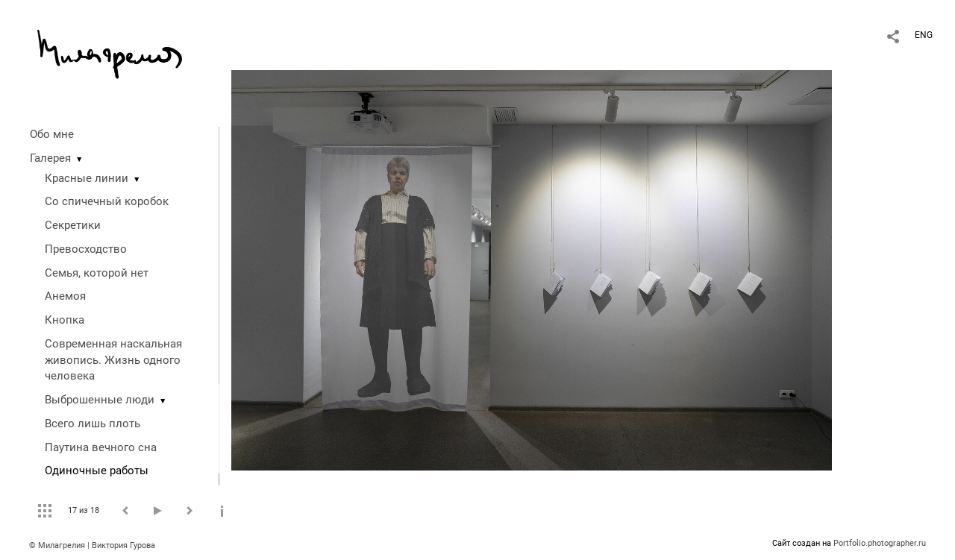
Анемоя (65, 296)
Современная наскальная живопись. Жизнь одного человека (113, 360)
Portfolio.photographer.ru (880, 543)
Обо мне (52, 134)
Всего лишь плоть (93, 424)
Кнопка (65, 320)
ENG (924, 35)
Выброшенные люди (100, 400)
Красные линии (87, 178)
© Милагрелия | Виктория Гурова (92, 545)
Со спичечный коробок (107, 201)
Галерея (50, 158)
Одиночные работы (97, 471)
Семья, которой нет (97, 273)
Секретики (73, 225)
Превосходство (86, 249)
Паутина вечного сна (101, 447)
